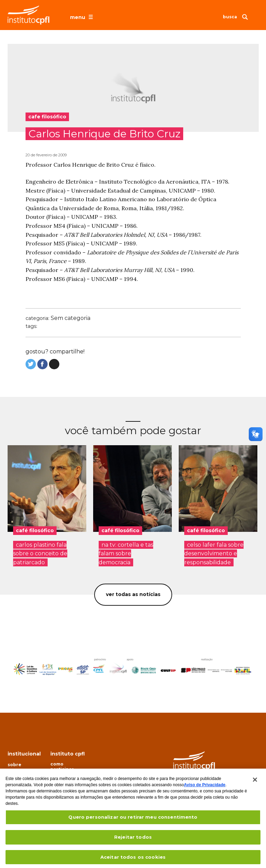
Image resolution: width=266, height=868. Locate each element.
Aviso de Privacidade (205, 789)
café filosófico (35, 530)
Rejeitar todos (133, 841)
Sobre (14, 765)
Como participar (62, 767)
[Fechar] (255, 784)
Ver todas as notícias (133, 594)
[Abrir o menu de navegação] (82, 17)
